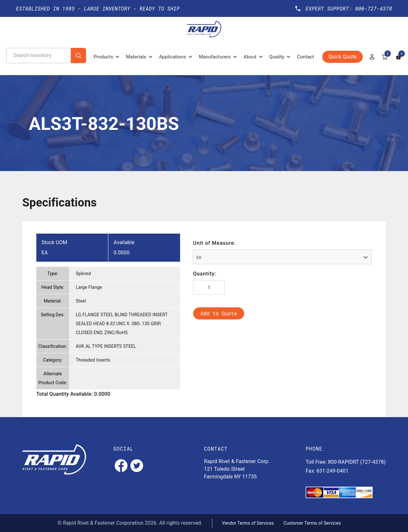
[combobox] (282, 257)
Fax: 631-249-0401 (327, 471)
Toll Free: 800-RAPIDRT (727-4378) (346, 462)
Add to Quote (219, 313)
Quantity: (204, 274)
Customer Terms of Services (312, 523)
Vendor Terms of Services (248, 523)
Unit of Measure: (214, 243)
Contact (306, 57)
